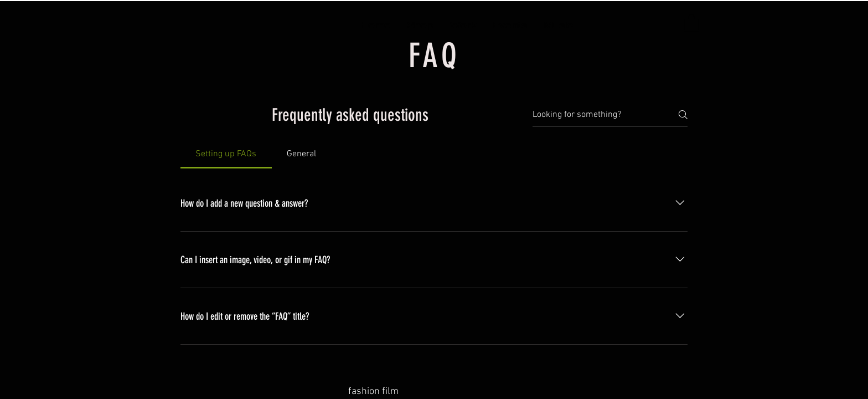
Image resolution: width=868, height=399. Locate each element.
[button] (691, 22)
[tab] (226, 154)
